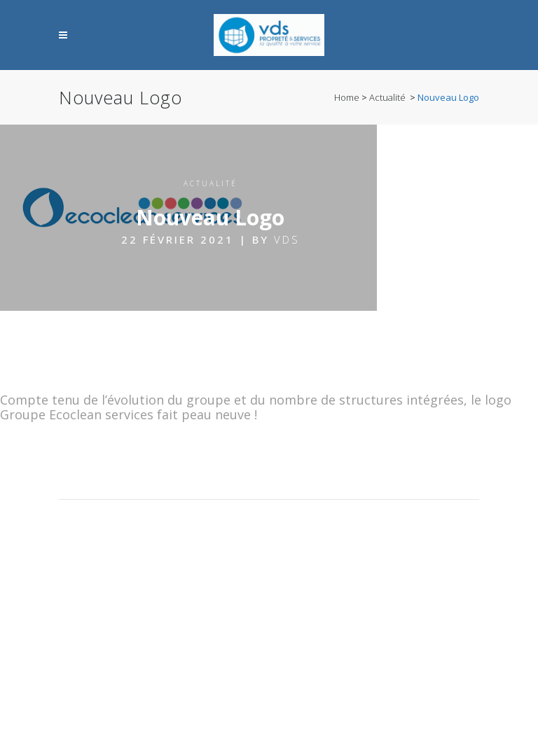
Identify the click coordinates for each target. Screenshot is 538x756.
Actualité (387, 97)
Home (347, 97)
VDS (287, 239)
